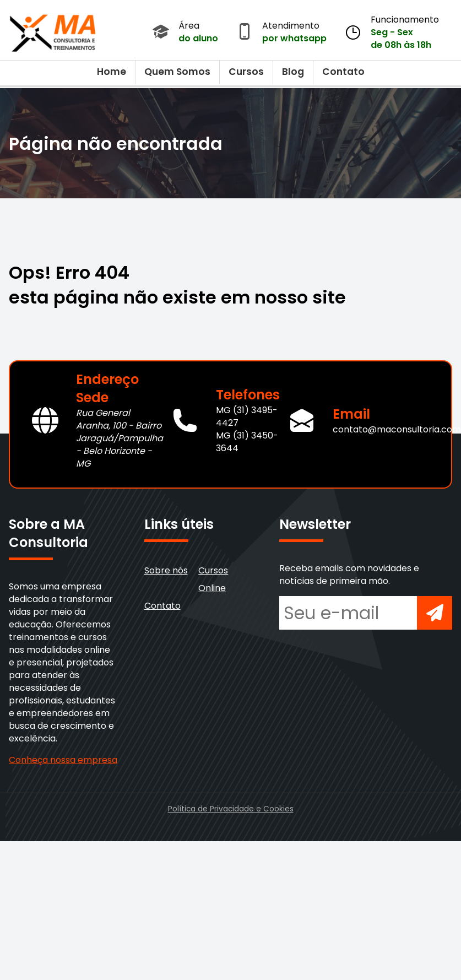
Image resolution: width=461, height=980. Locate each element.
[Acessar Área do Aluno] (161, 33)
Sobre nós (166, 570)
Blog (293, 72)
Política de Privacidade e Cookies (231, 809)
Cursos (246, 72)
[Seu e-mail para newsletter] (348, 613)
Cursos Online (213, 579)
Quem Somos (177, 72)
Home (112, 72)
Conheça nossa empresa (63, 760)
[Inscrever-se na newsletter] (435, 613)
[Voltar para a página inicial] (53, 30)
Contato (343, 72)
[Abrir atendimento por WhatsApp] (245, 33)
